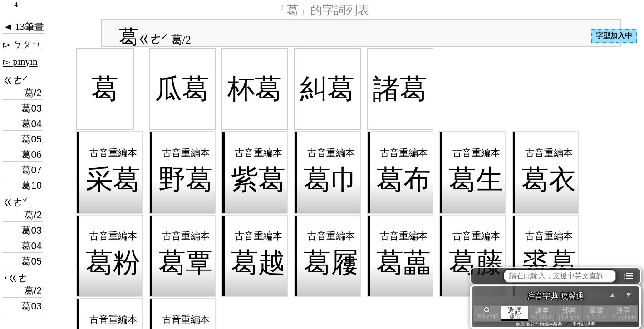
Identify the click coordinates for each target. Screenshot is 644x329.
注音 (624, 313)
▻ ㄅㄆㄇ (22, 44)
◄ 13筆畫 (24, 27)
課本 (542, 313)
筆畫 (596, 313)
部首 (569, 313)
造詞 (515, 313)
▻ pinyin (20, 62)
